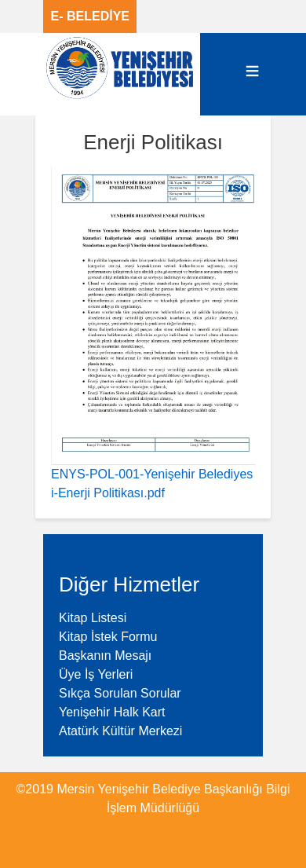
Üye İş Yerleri (96, 674)
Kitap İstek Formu (108, 637)
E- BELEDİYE (90, 16)
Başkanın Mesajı (105, 656)
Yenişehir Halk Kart (112, 712)
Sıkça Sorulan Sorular (120, 693)
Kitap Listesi (93, 618)
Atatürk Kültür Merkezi (120, 731)
